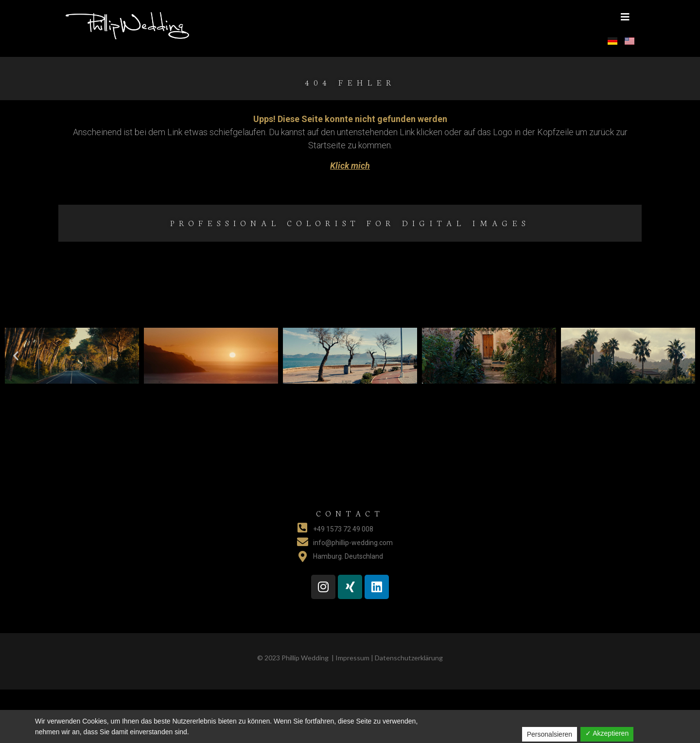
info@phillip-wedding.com (353, 543)
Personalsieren (550, 734)
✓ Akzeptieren (607, 733)
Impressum (352, 658)
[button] (625, 17)
